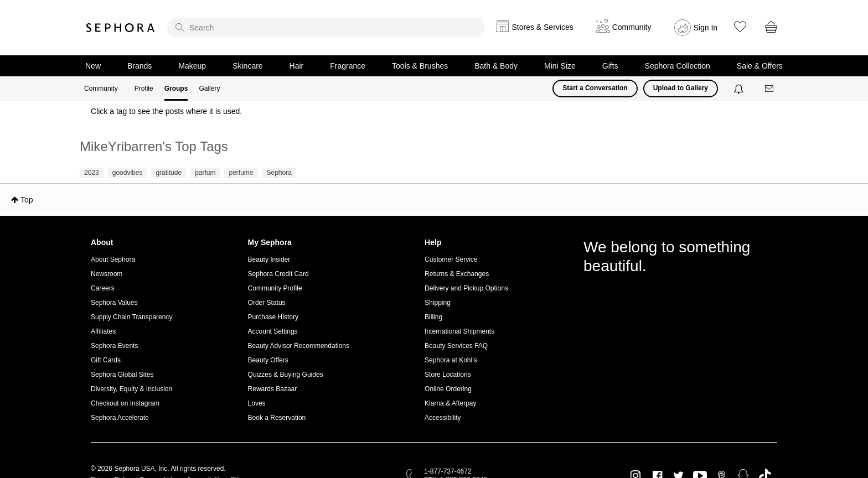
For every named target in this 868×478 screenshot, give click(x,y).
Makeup (192, 66)
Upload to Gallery (681, 88)
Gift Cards (106, 360)
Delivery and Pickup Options (466, 288)
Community (101, 89)
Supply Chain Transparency (131, 317)
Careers (103, 288)
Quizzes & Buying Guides (286, 375)
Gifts (610, 66)
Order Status (267, 303)
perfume (241, 173)
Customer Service (451, 259)
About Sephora (113, 259)
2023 (92, 173)
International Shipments (459, 331)
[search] (326, 28)
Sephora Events (114, 346)
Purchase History (273, 317)
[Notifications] (740, 89)
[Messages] (770, 89)
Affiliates (103, 331)
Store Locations (448, 375)
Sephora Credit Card (278, 274)
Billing (433, 317)
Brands (139, 66)
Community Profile (275, 288)
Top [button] (27, 200)
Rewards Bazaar (273, 389)
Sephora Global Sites (122, 375)
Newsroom (107, 274)
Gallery (209, 89)
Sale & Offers (760, 66)
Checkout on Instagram (125, 403)
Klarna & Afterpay (450, 403)
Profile (144, 89)
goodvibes (128, 173)
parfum (205, 173)
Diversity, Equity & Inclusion (131, 389)
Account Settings (273, 331)
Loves (257, 403)
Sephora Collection (678, 66)
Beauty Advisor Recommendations (299, 346)
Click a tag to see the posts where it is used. (166, 111)
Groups (176, 89)
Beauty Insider (269, 259)
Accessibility (443, 418)
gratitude (169, 173)
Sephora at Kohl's (451, 360)
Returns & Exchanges (457, 274)
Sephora (121, 28)
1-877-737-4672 (448, 471)
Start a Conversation (595, 88)
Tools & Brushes (420, 66)
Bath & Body (496, 66)
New (93, 66)
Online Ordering (448, 389)
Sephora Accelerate (120, 418)
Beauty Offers (268, 360)
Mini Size (560, 66)
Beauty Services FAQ (456, 346)
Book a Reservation (277, 418)
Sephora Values (114, 303)
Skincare (247, 66)
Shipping (438, 303)
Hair (297, 66)
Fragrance (348, 66)
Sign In (706, 28)
